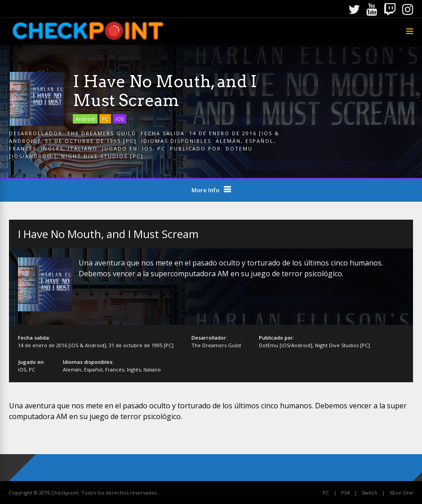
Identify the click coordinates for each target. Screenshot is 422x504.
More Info (205, 190)
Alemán (228, 141)
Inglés (52, 148)
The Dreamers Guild (102, 133)
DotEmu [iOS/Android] (286, 345)
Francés (23, 148)
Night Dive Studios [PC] (102, 156)
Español (260, 141)
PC (105, 119)
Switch (370, 493)
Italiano (83, 148)
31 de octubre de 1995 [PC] (91, 141)
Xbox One (401, 493)
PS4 (345, 493)
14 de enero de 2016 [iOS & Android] (62, 345)
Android (85, 119)
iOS (120, 119)
